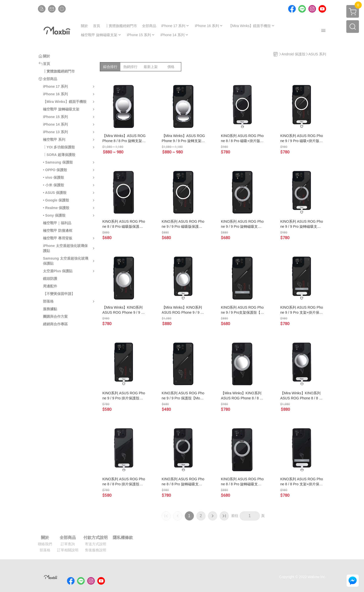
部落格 (45, 550)
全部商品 (68, 538)
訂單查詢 (68, 544)
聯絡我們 (45, 544)
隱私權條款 (123, 538)
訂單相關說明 (68, 550)
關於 (45, 538)
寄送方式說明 (96, 544)
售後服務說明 (96, 550)
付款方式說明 (96, 538)
